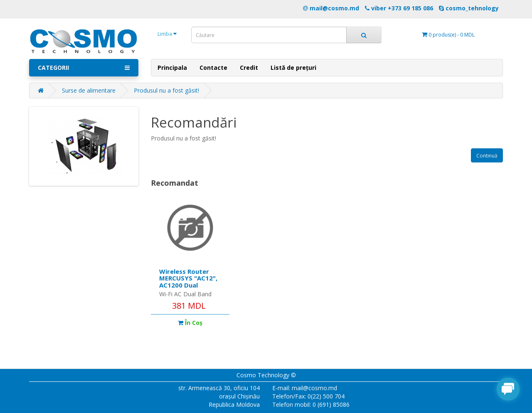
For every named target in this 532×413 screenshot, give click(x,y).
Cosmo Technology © (266, 375)
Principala (172, 68)
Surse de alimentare (89, 90)
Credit (249, 68)
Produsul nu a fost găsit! (166, 90)
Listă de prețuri (293, 68)
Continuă (487, 156)
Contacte (213, 68)
